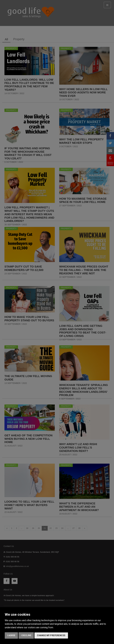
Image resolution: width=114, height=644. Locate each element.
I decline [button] (26, 635)
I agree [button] (11, 635)
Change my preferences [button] (51, 635)
